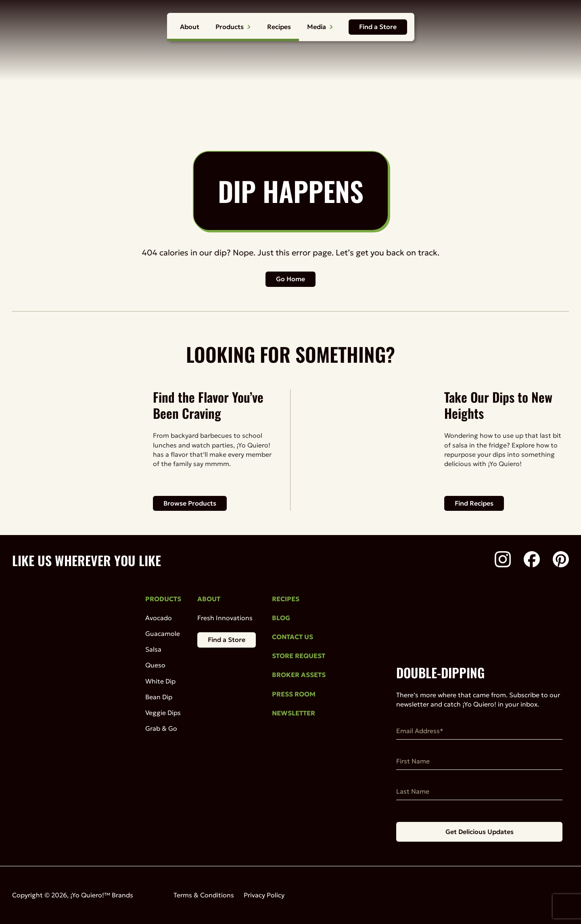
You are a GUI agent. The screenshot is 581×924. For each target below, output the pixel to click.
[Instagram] (503, 560)
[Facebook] (532, 560)
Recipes (279, 27)
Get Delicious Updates (480, 832)
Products (233, 27)
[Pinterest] (561, 560)
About (190, 27)
